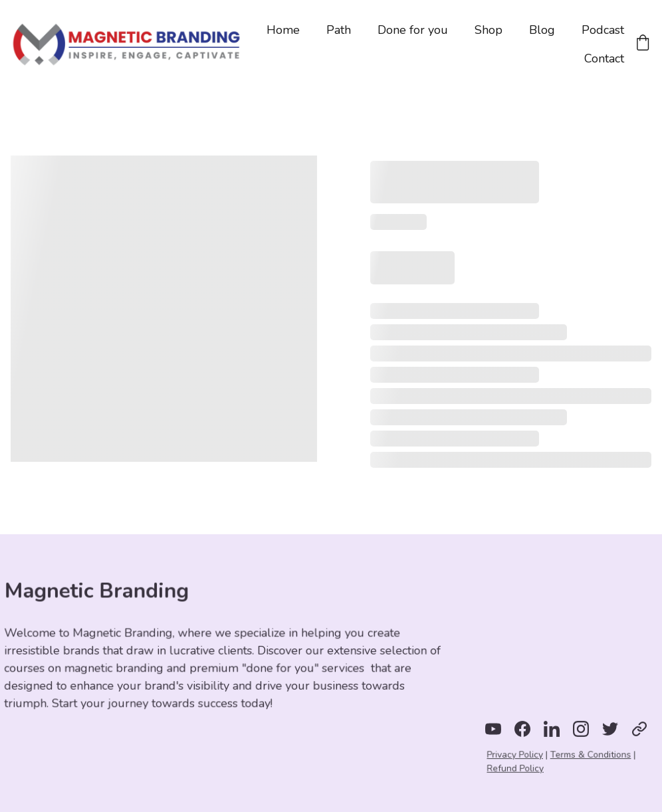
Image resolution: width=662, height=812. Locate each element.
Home (283, 30)
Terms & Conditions (590, 755)
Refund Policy (517, 768)
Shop (489, 30)
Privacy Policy (516, 755)
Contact (604, 58)
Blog (542, 30)
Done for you (413, 30)
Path (339, 30)
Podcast (603, 30)
